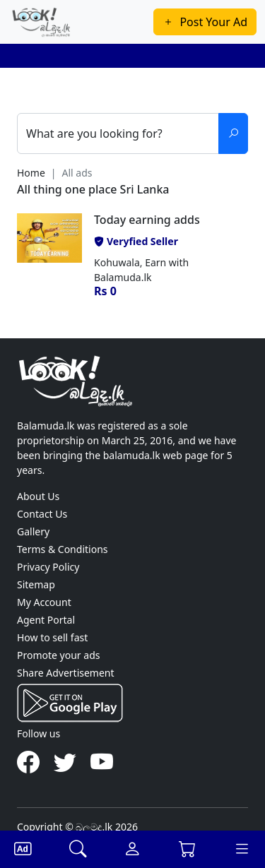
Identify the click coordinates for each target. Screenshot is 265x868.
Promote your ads (58, 655)
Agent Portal (46, 620)
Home (31, 173)
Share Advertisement (66, 673)
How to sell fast (52, 637)
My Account (44, 602)
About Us (38, 496)
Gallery (33, 531)
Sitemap (36, 584)
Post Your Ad (205, 22)
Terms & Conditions (63, 549)
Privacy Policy (48, 567)
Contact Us (42, 514)
